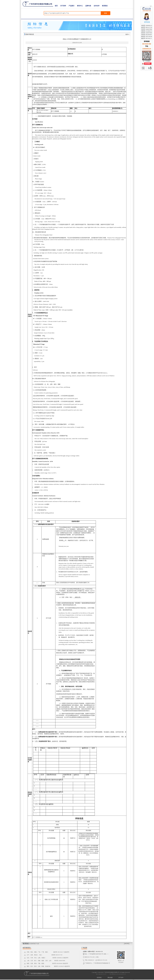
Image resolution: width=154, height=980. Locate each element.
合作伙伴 (97, 6)
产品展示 (71, 6)
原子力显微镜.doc (37, 937)
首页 (56, 6)
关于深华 (63, 6)
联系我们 (105, 6)
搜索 (106, 13)
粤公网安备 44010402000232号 (117, 974)
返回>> (127, 34)
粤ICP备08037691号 (101, 974)
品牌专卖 (88, 6)
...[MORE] (126, 944)
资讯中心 (80, 6)
